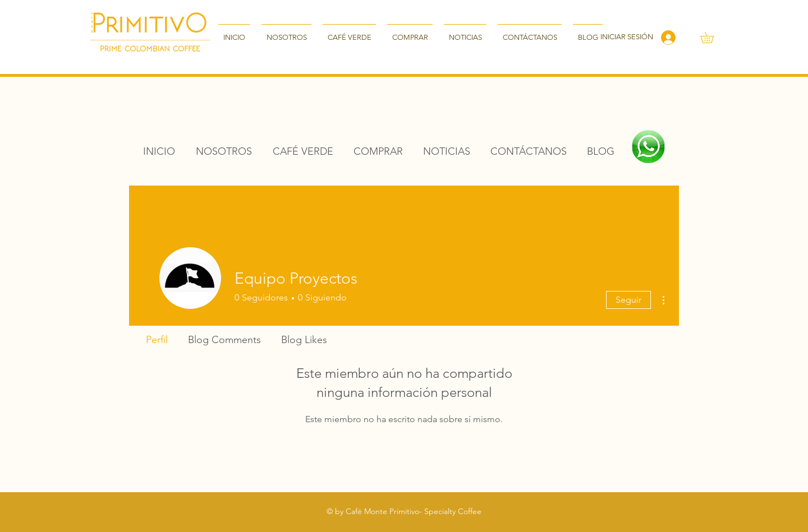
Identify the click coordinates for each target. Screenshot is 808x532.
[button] (712, 38)
